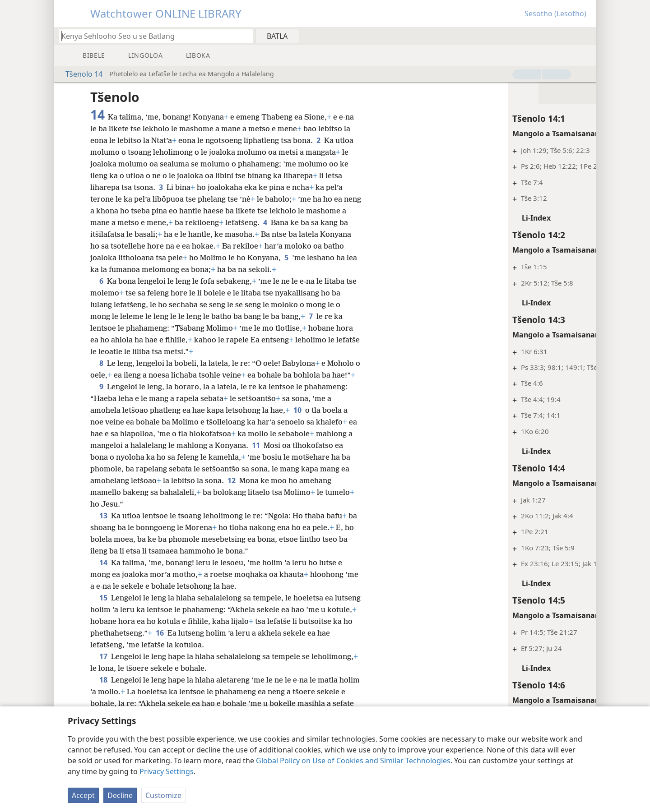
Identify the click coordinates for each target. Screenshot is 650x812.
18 (103, 692)
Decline (120, 795)
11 (262, 457)
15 (103, 609)
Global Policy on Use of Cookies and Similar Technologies (353, 761)
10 (297, 422)
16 (215, 645)
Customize (163, 795)
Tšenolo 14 (79, 74)
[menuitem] (586, 36)
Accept (83, 795)
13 (103, 527)
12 (232, 492)
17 (103, 668)
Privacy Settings (167, 771)
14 (103, 574)
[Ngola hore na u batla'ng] (152, 36)
